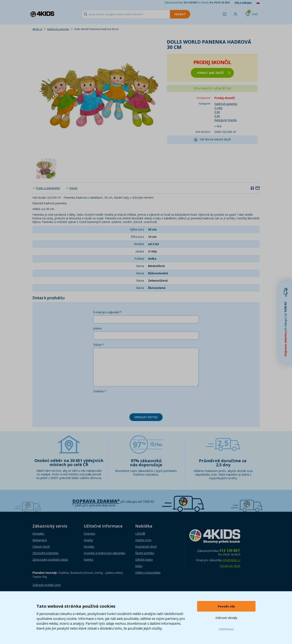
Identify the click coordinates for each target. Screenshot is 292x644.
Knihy (139, 566)
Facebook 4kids (230, 566)
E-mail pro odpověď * (107, 312)
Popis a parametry (48, 188)
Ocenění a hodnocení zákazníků (105, 553)
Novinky (89, 547)
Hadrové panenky (58, 29)
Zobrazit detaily (226, 618)
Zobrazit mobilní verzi (47, 585)
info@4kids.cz (231, 560)
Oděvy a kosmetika (148, 572)
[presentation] (124, 402)
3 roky (218, 108)
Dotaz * (99, 345)
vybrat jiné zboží (214, 73)
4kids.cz (37, 29)
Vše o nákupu (243, 3)
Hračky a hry (143, 540)
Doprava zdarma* (96, 501)
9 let (217, 116)
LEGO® (140, 534)
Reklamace (40, 540)
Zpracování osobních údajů (50, 559)
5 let (217, 112)
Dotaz (73, 188)
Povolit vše (226, 606)
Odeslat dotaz (146, 417)
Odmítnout (226, 629)
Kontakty (38, 534)
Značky (88, 540)
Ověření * (100, 391)
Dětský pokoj (144, 559)
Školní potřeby (145, 553)
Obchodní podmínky (46, 553)
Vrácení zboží (41, 547)
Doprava (89, 534)
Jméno (98, 328)
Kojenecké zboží (146, 547)
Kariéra (88, 559)
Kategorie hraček (225, 120)
